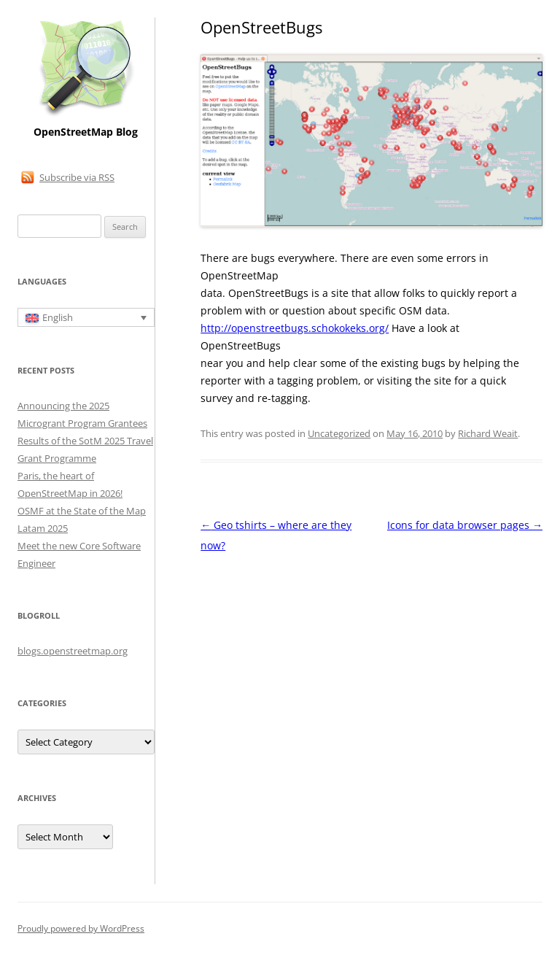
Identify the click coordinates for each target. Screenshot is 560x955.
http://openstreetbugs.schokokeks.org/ (295, 328)
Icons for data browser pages (465, 525)
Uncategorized (339, 433)
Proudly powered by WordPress (81, 928)
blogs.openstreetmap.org (73, 651)
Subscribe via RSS (77, 177)
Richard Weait (488, 433)
